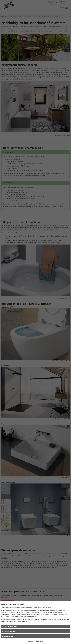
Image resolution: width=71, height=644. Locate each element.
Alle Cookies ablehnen (9, 631)
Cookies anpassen (7, 636)
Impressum (31, 641)
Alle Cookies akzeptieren (9, 626)
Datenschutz (40, 641)
